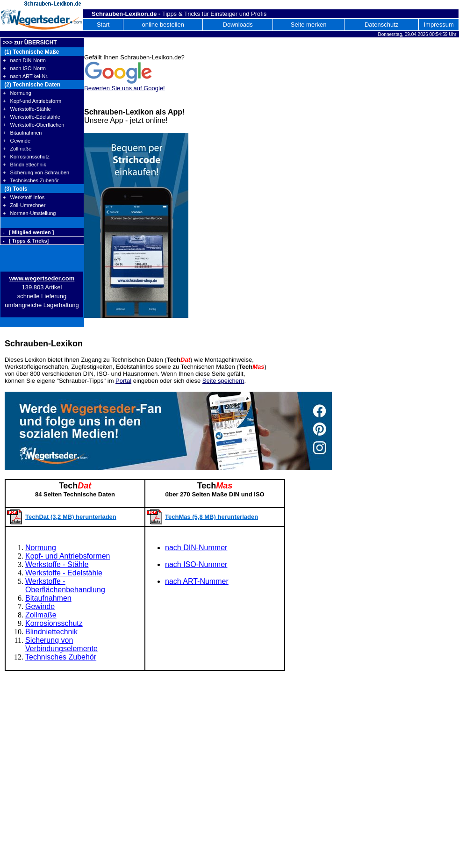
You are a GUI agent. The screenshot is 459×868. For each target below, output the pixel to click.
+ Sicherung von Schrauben (36, 172)
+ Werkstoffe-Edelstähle (32, 117)
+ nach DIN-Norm (24, 60)
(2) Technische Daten (32, 85)
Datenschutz (381, 25)
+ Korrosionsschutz (26, 157)
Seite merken (309, 25)
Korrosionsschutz (54, 623)
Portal (123, 381)
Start (103, 25)
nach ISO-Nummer (196, 564)
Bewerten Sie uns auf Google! (125, 88)
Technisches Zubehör (61, 657)
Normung (41, 548)
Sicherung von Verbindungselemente (61, 644)
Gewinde (40, 606)
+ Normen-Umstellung (29, 213)
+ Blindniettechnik (25, 165)
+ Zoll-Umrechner (24, 205)
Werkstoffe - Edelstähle (64, 573)
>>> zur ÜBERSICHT (30, 43)
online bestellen (163, 25)
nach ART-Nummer (197, 581)
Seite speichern (223, 381)
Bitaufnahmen (48, 598)
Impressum (438, 25)
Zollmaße (41, 615)
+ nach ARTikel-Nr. (26, 76)
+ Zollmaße (17, 149)
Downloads (238, 25)
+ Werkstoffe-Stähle (27, 109)
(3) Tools (15, 189)
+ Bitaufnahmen (22, 133)
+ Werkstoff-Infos (24, 197)
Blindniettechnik (51, 632)
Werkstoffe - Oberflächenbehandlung (65, 585)
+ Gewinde (17, 141)
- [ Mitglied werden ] (28, 232)
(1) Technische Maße (31, 52)
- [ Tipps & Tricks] (26, 241)
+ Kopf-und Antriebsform (32, 101)
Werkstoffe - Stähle (57, 564)
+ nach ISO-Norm (24, 68)
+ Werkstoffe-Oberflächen (33, 125)
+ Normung (17, 93)
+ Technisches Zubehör (31, 180)
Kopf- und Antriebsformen (68, 556)
